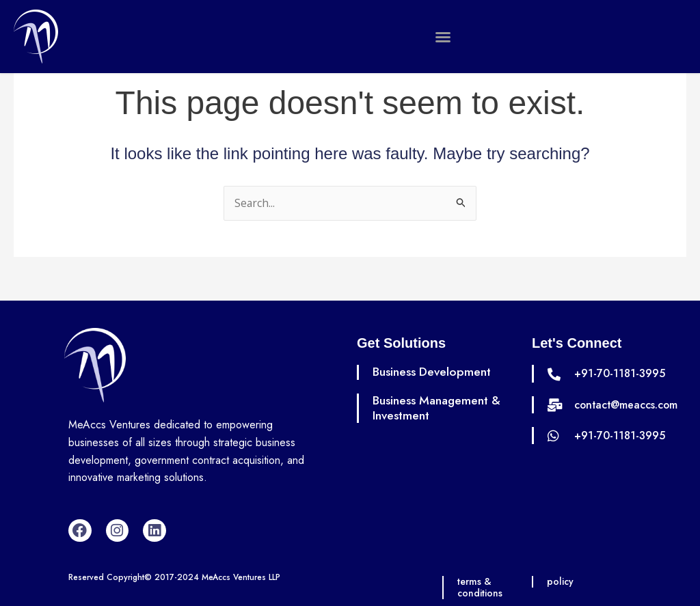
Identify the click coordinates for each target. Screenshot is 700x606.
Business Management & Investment (439, 408)
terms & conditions (481, 588)
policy (561, 582)
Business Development (433, 372)
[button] (443, 37)
